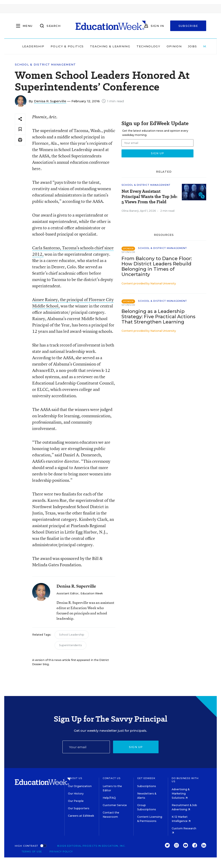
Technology (148, 46)
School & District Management (45, 65)
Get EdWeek (146, 778)
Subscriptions (147, 786)
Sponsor (128, 252)
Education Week (92, 593)
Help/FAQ (109, 798)
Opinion (174, 46)
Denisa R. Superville (50, 101)
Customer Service (115, 805)
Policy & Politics (67, 46)
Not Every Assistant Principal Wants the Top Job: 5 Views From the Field (149, 197)
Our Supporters (79, 808)
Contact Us (112, 778)
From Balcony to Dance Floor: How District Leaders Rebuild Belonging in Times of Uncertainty (157, 266)
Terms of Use (32, 852)
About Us (75, 778)
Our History (76, 794)
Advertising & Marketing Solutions (181, 794)
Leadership (33, 46)
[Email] (86, 747)
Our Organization (80, 786)
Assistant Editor (68, 593)
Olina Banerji (130, 211)
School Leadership (72, 635)
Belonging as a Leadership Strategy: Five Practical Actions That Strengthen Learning (158, 317)
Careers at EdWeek (81, 816)
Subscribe (188, 26)
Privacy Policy (61, 852)
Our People (76, 801)
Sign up (136, 747)
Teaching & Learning (110, 46)
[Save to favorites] (20, 129)
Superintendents (70, 645)
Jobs (192, 46)
